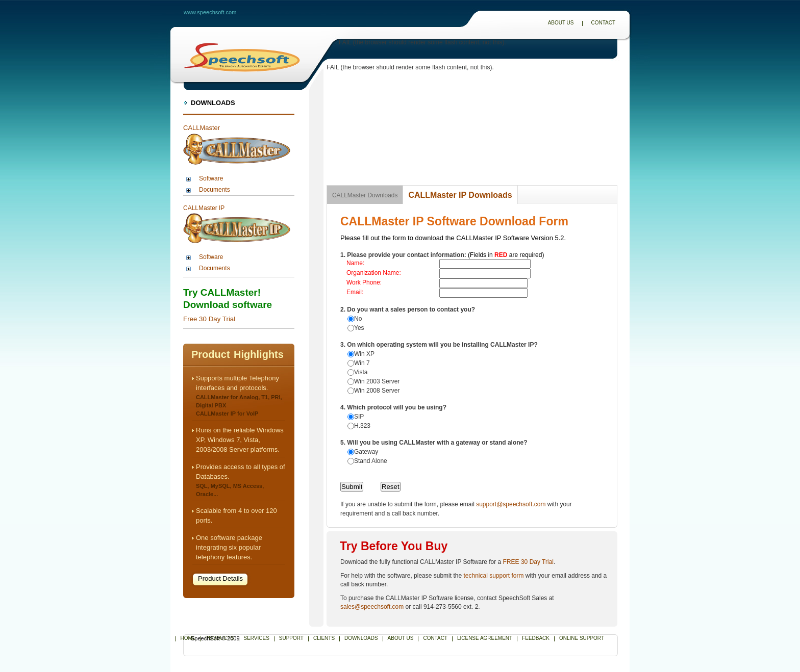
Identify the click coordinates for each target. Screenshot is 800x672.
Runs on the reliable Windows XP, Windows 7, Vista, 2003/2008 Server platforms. (240, 440)
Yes (359, 328)
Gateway (366, 452)
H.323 (362, 426)
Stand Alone (371, 461)
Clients (324, 638)
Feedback (536, 638)
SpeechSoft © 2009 (215, 638)
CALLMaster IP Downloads (460, 195)
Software (211, 178)
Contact (603, 23)
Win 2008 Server (377, 391)
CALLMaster (202, 128)
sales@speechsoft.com (372, 607)
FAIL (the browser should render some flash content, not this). (422, 42)
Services (257, 638)
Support (291, 638)
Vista (361, 372)
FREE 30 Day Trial (528, 562)
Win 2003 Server (377, 381)
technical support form (493, 576)
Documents (215, 190)
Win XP (364, 354)
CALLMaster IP (204, 208)
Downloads (213, 103)
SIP (359, 417)
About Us (561, 23)
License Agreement (485, 638)
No (358, 319)
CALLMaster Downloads (365, 195)
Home (188, 638)
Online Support (582, 638)
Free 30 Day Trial (209, 319)
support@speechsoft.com (511, 504)
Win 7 (362, 363)
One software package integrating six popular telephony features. (229, 547)
